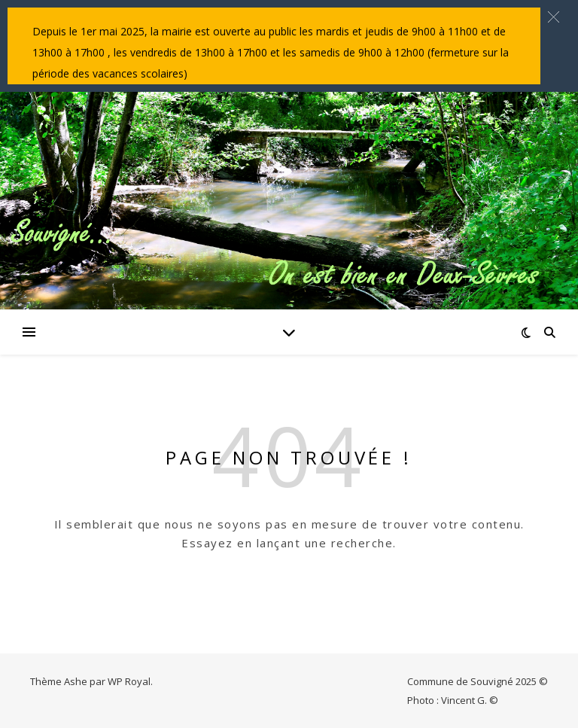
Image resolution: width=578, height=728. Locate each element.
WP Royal (129, 681)
